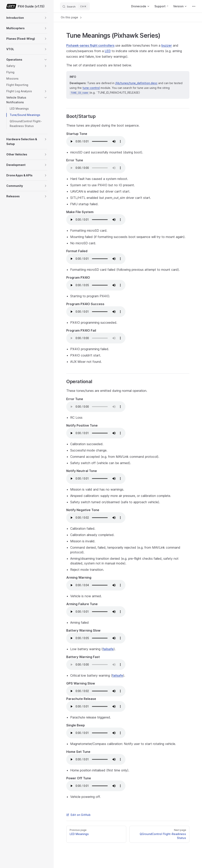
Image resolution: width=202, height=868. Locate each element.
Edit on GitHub (78, 815)
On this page (72, 17)
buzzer (167, 45)
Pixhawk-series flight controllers (90, 45)
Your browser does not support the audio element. (96, 141)
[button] (46, 18)
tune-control (91, 88)
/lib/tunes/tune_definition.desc (136, 83)
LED (108, 51)
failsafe (108, 649)
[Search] (75, 6)
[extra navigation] (194, 6)
